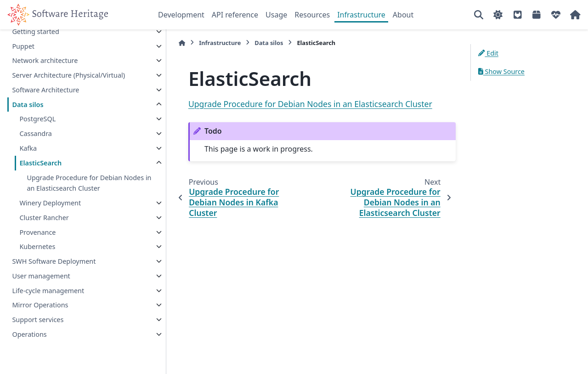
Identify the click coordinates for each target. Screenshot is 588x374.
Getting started (35, 31)
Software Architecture (45, 90)
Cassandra (36, 133)
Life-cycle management (48, 291)
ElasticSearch (40, 163)
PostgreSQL (37, 119)
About (403, 15)
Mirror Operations (40, 305)
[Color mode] (498, 15)
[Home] (163, 43)
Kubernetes (37, 246)
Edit (488, 53)
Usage (276, 15)
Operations (29, 334)
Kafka (28, 148)
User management (41, 276)
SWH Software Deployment (54, 261)
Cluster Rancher (44, 218)
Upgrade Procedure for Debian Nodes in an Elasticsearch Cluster (78, 183)
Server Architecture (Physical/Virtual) (68, 75)
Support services (38, 320)
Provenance (37, 232)
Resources (312, 15)
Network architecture (45, 60)
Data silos (28, 105)
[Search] (479, 15)
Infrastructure (361, 15)
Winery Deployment (50, 203)
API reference (235, 15)
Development (181, 15)
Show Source (501, 71)
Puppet (23, 46)
